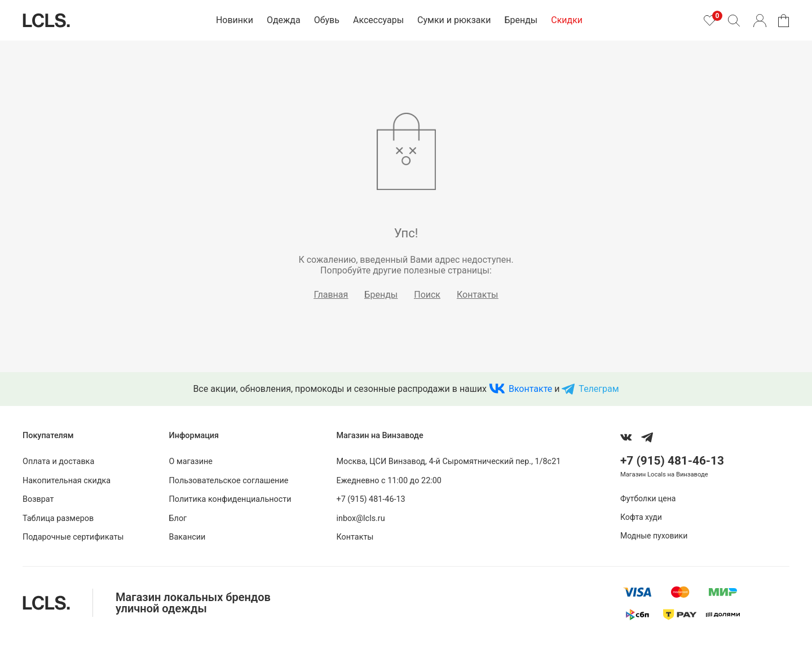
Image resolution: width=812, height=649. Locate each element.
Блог (178, 518)
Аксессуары (378, 20)
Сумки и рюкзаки (454, 20)
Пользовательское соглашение (229, 481)
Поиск (427, 295)
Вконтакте (530, 389)
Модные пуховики (654, 536)
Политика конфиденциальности (230, 499)
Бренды (521, 20)
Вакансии (187, 537)
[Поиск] (734, 20)
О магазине (191, 462)
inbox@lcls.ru (360, 518)
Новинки (235, 20)
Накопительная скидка (67, 481)
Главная (331, 295)
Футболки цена (648, 498)
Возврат (38, 499)
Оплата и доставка (58, 462)
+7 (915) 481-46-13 (370, 499)
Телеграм (599, 389)
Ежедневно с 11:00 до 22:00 (389, 481)
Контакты (477, 295)
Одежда (284, 20)
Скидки (567, 20)
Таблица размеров (58, 518)
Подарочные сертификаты (73, 537)
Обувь (327, 20)
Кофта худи (641, 517)
